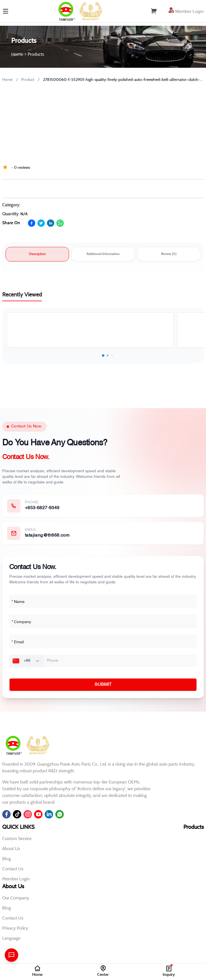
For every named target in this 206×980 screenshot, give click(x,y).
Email (18, 642)
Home (7, 79)
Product (28, 79)
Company (21, 622)
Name (18, 602)
